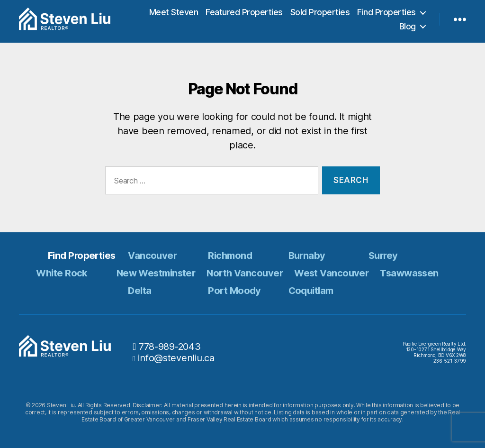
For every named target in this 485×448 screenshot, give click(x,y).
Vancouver (152, 256)
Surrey (383, 256)
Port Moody (234, 291)
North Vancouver (245, 273)
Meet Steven (174, 14)
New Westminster (156, 273)
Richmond (230, 256)
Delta (139, 291)
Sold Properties (320, 14)
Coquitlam (311, 291)
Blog (408, 28)
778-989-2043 (170, 347)
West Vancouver (331, 273)
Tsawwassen (409, 273)
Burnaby (307, 256)
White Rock (61, 273)
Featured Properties (244, 14)
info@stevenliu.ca (176, 358)
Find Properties (386, 14)
